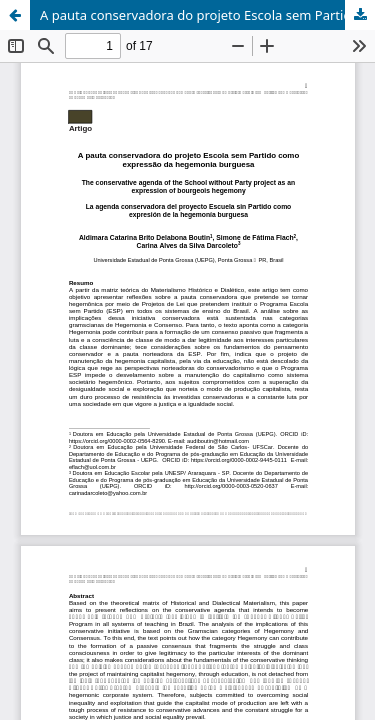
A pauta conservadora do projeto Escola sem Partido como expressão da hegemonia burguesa (207, 15)
